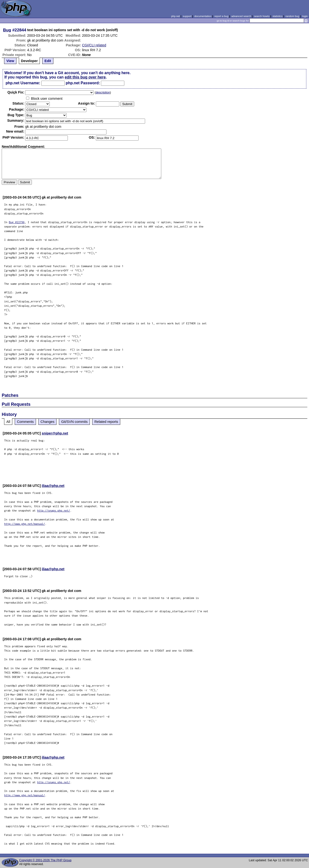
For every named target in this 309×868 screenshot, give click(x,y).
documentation (203, 16)
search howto (262, 16)
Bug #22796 (17, 222)
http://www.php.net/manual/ (25, 524)
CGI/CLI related (94, 45)
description (103, 92)
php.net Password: (83, 83)
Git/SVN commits (74, 422)
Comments (25, 422)
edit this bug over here (85, 77)
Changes (48, 422)
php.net (176, 16)
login (305, 16)
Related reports (106, 422)
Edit (48, 61)
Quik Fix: (16, 92)
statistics (277, 16)
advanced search (241, 16)
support (187, 16)
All (8, 422)
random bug (292, 16)
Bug (7, 30)
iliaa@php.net (53, 486)
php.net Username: (23, 83)
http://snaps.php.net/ (54, 510)
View (10, 61)
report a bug (221, 16)
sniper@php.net (55, 433)
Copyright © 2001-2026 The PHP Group (45, 860)
